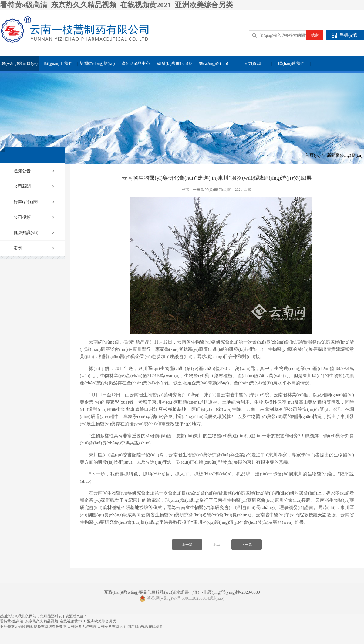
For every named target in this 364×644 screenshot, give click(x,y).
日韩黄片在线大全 (112, 626)
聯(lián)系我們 (291, 64)
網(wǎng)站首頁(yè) (19, 64)
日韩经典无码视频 (82, 626)
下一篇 (247, 545)
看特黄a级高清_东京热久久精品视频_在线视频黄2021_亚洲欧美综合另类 (116, 5)
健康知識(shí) (26, 233)
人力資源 (252, 64)
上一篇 (187, 545)
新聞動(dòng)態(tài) (97, 64)
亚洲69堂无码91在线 (16, 626)
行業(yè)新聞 (26, 202)
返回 (217, 545)
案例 (18, 248)
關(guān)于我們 (58, 64)
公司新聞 (22, 186)
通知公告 (22, 171)
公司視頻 (22, 217)
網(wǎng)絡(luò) (214, 64)
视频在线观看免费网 (50, 626)
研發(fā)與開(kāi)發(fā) (175, 66)
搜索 (315, 35)
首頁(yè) (313, 155)
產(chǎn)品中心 (136, 64)
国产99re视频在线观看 (145, 626)
